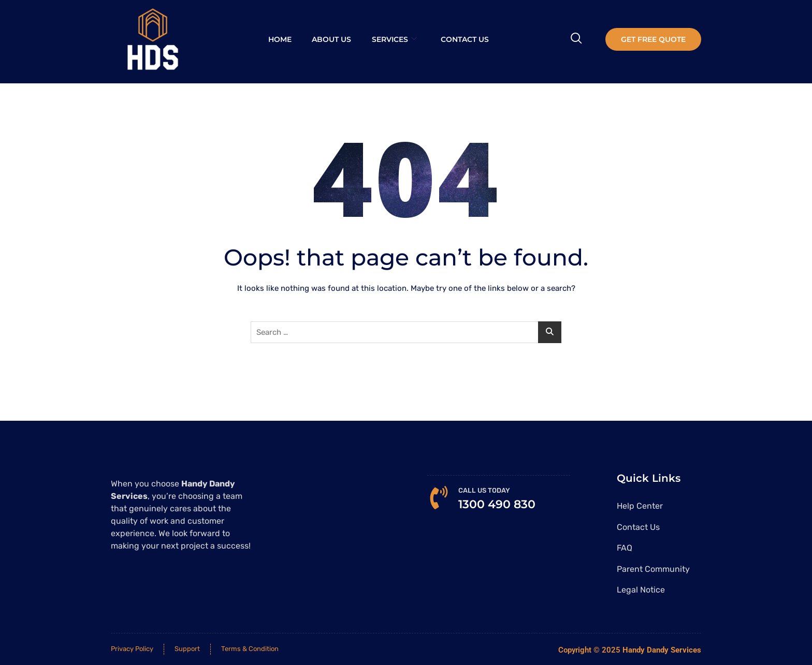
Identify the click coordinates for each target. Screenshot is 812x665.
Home (279, 39)
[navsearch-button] (576, 39)
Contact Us (465, 39)
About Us (331, 39)
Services (394, 39)
